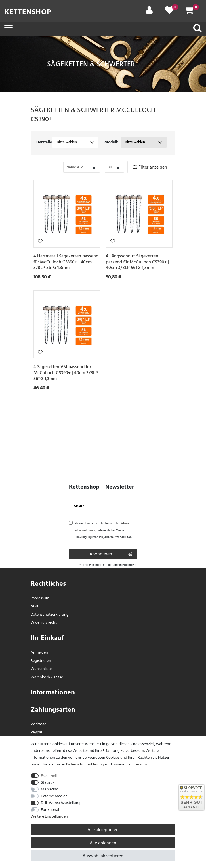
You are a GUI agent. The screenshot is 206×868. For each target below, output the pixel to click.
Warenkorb (40, 677)
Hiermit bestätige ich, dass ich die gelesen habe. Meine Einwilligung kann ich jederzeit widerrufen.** (105, 530)
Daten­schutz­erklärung (50, 614)
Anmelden (39, 652)
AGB (34, 606)
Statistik (48, 782)
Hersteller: (45, 142)
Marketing (50, 789)
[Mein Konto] (149, 12)
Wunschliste (40, 241)
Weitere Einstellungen (49, 816)
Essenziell (49, 776)
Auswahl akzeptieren (103, 856)
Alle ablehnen (103, 843)
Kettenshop (28, 12)
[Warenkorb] (190, 12)
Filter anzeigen (150, 167)
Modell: (111, 142)
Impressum (40, 598)
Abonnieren (111, 554)
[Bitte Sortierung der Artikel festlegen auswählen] (82, 167)
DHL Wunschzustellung (61, 803)
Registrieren (41, 661)
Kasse (58, 677)
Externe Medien (54, 796)
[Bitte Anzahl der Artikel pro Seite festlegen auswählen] (114, 167)
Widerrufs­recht (44, 622)
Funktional (50, 810)
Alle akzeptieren (103, 830)
